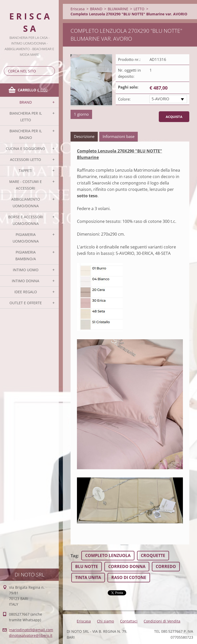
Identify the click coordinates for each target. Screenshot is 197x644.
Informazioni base (119, 136)
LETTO (139, 9)
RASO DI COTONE (129, 577)
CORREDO (166, 566)
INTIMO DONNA (26, 281)
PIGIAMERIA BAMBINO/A (26, 255)
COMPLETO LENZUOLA (108, 555)
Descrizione (84, 136)
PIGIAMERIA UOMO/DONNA (26, 238)
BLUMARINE (118, 9)
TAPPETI (26, 171)
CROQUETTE (153, 555)
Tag (74, 556)
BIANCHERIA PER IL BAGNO (26, 134)
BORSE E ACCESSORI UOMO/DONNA (26, 220)
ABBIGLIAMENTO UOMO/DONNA (26, 203)
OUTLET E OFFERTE (26, 303)
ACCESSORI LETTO (26, 160)
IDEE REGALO (26, 292)
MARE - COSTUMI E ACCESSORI (26, 185)
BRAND (26, 102)
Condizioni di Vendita (162, 621)
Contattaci (129, 621)
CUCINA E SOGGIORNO (26, 149)
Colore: (124, 99)
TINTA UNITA (88, 577)
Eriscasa (78, 9)
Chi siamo (105, 621)
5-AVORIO (160, 99)
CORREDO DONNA (127, 566)
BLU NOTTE (87, 566)
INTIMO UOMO (26, 270)
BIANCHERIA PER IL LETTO (26, 117)
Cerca (50, 71)
